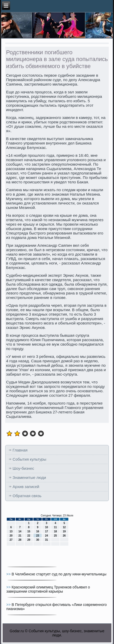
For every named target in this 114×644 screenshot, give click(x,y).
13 (11, 531)
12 (64, 527)
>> (9, 574)
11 (55, 527)
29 (29, 540)
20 (11, 536)
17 (47, 531)
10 (47, 527)
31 (47, 540)
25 (55, 536)
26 (64, 536)
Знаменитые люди (29, 477)
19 (64, 531)
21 (20, 536)
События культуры (29, 459)
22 (29, 536)
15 (29, 531)
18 (55, 531)
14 (20, 531)
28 (20, 540)
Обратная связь (27, 496)
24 (47, 536)
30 (38, 540)
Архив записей (26, 487)
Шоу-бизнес (23, 468)
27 (11, 540)
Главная (20, 450)
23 (38, 536)
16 (38, 531)
